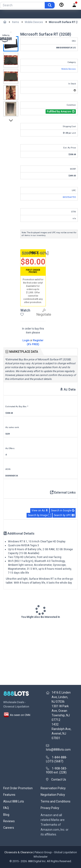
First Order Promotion (18, 788)
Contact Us (59, 779)
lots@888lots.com (58, 750)
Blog (6, 815)
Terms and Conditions (56, 801)
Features (9, 795)
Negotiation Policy (53, 795)
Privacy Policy (50, 808)
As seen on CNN (17, 715)
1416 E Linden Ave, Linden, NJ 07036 (61, 697)
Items (16, 22)
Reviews (9, 821)
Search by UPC (64, 515)
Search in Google (63, 510)
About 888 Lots (14, 801)
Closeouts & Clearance (18, 852)
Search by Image (39, 515)
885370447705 (69, 197)
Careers (9, 828)
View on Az (40, 510)
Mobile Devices (34, 22)
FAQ (6, 808)
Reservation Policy (53, 788)
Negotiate (44, 313)
